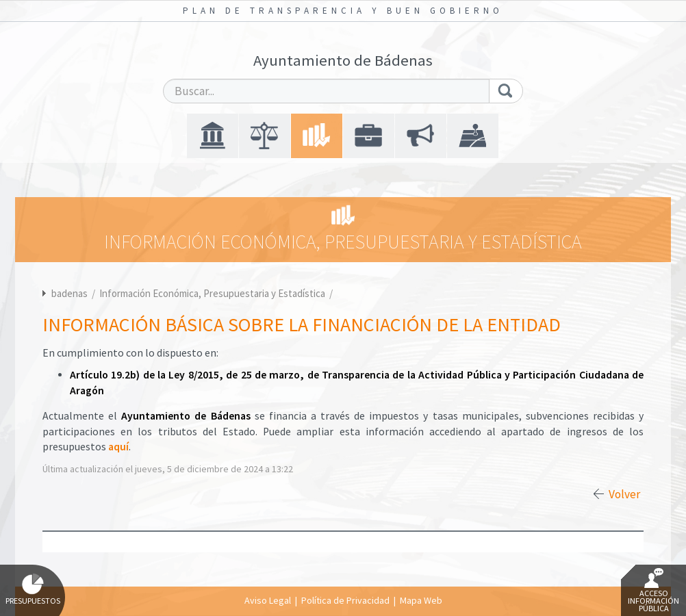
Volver (624, 494)
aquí (118, 447)
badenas (69, 293)
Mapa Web (421, 600)
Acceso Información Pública (653, 591)
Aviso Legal (268, 600)
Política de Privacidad (345, 600)
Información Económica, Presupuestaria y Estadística (213, 293)
